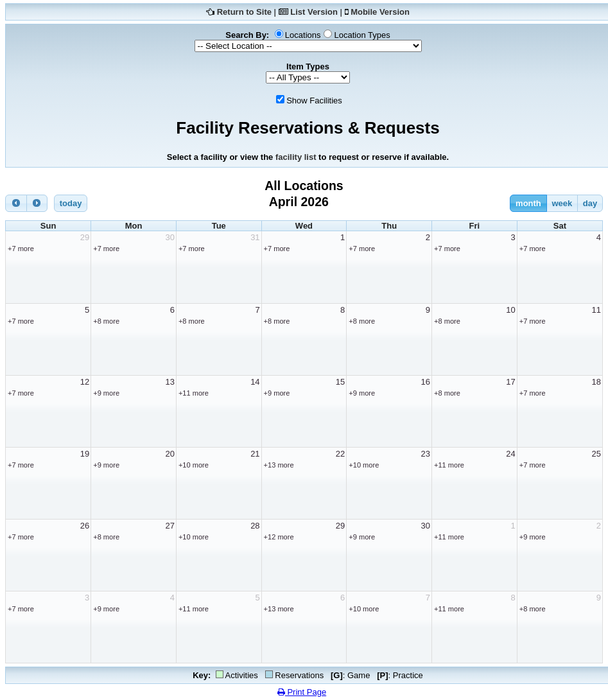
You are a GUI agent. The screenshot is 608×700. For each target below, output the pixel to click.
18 (596, 382)
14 (255, 382)
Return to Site (244, 12)
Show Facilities (314, 101)
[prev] (16, 203)
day (590, 203)
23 (426, 454)
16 (426, 382)
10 (510, 310)
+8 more (106, 321)
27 (169, 526)
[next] (37, 203)
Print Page (302, 692)
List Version (314, 12)
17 (510, 382)
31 (255, 237)
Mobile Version (380, 12)
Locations (303, 35)
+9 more (106, 393)
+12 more (279, 537)
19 (85, 454)
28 (255, 526)
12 (85, 382)
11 (596, 310)
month (528, 203)
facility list (296, 157)
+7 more (21, 249)
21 (255, 454)
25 (596, 454)
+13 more (279, 465)
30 (169, 237)
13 (169, 382)
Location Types (362, 35)
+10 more (194, 465)
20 (169, 454)
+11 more (194, 393)
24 (510, 454)
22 (340, 454)
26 (85, 526)
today (71, 203)
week (562, 203)
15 (340, 382)
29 (85, 237)
